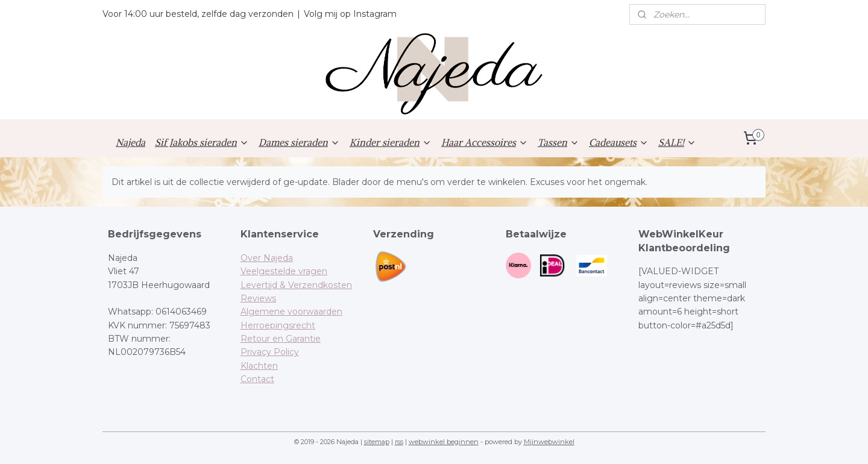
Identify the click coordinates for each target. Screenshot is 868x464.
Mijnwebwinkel (549, 442)
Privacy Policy (270, 352)
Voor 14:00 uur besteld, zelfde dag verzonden (198, 14)
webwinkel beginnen (444, 442)
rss (399, 442)
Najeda (131, 142)
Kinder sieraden (391, 142)
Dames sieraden (299, 142)
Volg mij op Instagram (350, 14)
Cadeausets (619, 142)
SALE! (677, 142)
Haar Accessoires (485, 142)
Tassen (558, 142)
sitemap (377, 442)
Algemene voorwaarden (291, 312)
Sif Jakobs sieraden (202, 142)
